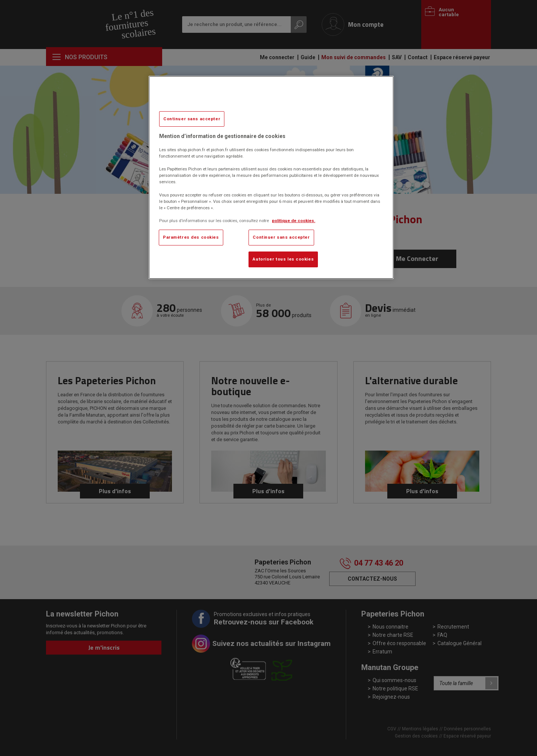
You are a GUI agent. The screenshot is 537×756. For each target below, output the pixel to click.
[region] (271, 177)
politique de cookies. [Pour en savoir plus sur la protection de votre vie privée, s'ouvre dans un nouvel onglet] (294, 221)
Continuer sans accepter (192, 119)
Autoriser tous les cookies (283, 259)
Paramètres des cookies (191, 237)
